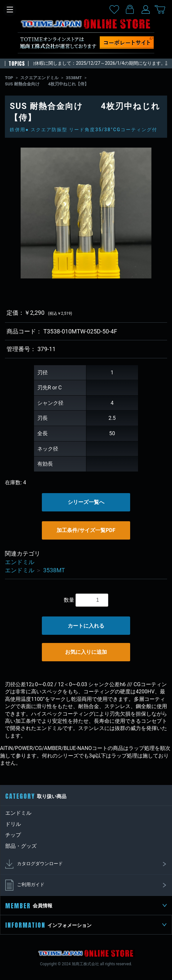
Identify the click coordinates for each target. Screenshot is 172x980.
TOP (9, 78)
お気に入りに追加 (86, 652)
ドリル (13, 824)
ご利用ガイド (86, 885)
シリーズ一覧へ (86, 502)
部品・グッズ (21, 846)
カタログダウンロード (86, 864)
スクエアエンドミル (39, 78)
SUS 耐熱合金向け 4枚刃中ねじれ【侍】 (47, 84)
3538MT (74, 78)
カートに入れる (86, 626)
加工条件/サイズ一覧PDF (86, 530)
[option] (86, 213)
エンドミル (20, 562)
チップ (13, 835)
